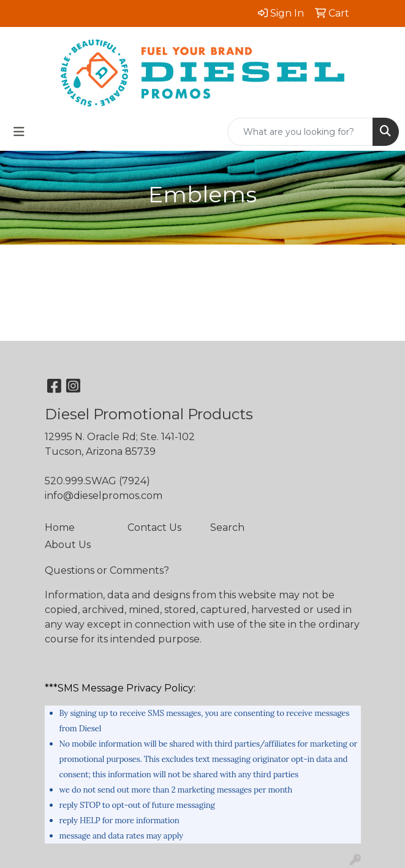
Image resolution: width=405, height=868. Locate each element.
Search (227, 527)
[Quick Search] (300, 132)
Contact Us (154, 527)
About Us (68, 545)
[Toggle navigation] (19, 132)
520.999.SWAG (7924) (97, 481)
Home (60, 527)
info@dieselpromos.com (104, 496)
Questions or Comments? (107, 570)
